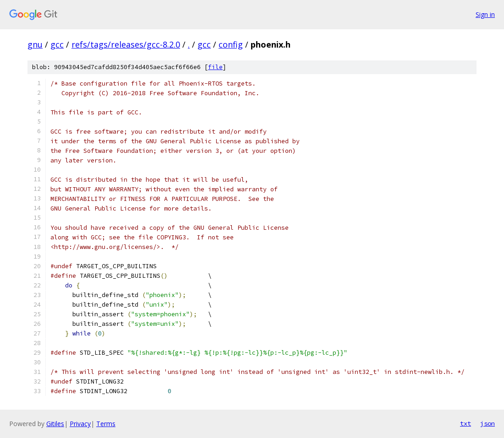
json (488, 423)
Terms (106, 424)
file (215, 67)
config (231, 44)
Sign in (485, 14)
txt (466, 423)
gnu (35, 44)
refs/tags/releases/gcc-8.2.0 (126, 44)
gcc (57, 44)
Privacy (80, 424)
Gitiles (55, 424)
